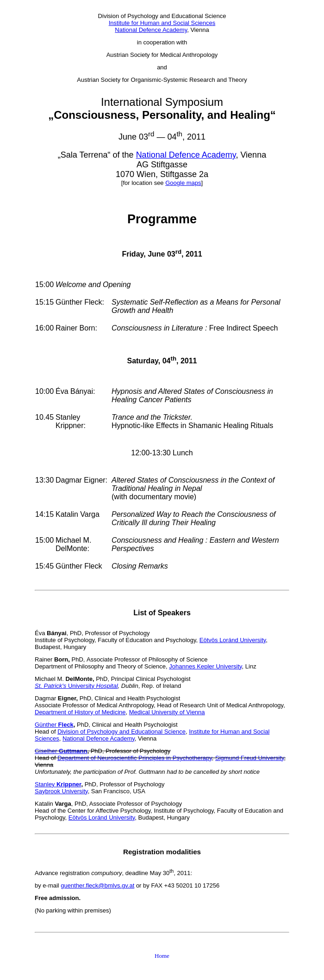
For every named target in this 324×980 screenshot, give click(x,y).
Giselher (61, 751)
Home (162, 956)
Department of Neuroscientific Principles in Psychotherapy (135, 758)
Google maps (183, 183)
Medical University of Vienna (167, 712)
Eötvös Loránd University (233, 640)
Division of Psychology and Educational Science (121, 732)
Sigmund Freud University (250, 758)
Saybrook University (61, 791)
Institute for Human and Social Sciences (162, 23)
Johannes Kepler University (205, 666)
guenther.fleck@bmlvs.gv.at (97, 885)
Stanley (58, 784)
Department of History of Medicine (80, 712)
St (37, 686)
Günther (54, 725)
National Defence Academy (151, 30)
